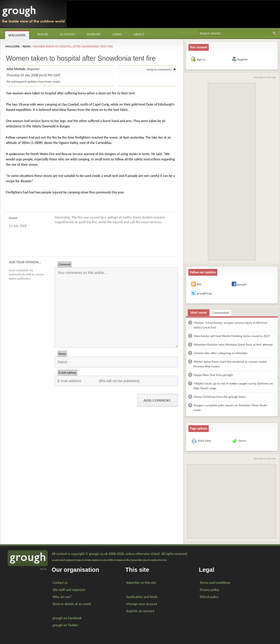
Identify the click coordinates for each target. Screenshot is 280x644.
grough (242, 284)
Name (62, 354)
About (139, 34)
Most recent (199, 313)
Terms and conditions (215, 583)
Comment (65, 264)
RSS (199, 284)
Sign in (201, 59)
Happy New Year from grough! (214, 375)
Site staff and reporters (69, 590)
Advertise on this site (265, 77)
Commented (221, 313)
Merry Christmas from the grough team (219, 397)
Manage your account (142, 604)
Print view (204, 441)
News (27, 46)
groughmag (204, 293)
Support (94, 34)
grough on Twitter (66, 625)
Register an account (140, 611)
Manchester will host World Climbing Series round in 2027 (232, 336)
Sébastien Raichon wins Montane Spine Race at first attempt (233, 345)
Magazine (17, 35)
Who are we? (62, 597)
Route (43, 34)
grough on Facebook (67, 618)
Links (117, 34)
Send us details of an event (72, 604)
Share (242, 441)
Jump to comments (161, 69)
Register (243, 59)
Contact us (60, 583)
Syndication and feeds (142, 597)
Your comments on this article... (116, 308)
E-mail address (67, 373)
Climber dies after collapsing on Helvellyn (221, 353)
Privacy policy (210, 590)
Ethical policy (209, 597)
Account (68, 34)
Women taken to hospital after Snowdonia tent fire (73, 46)
